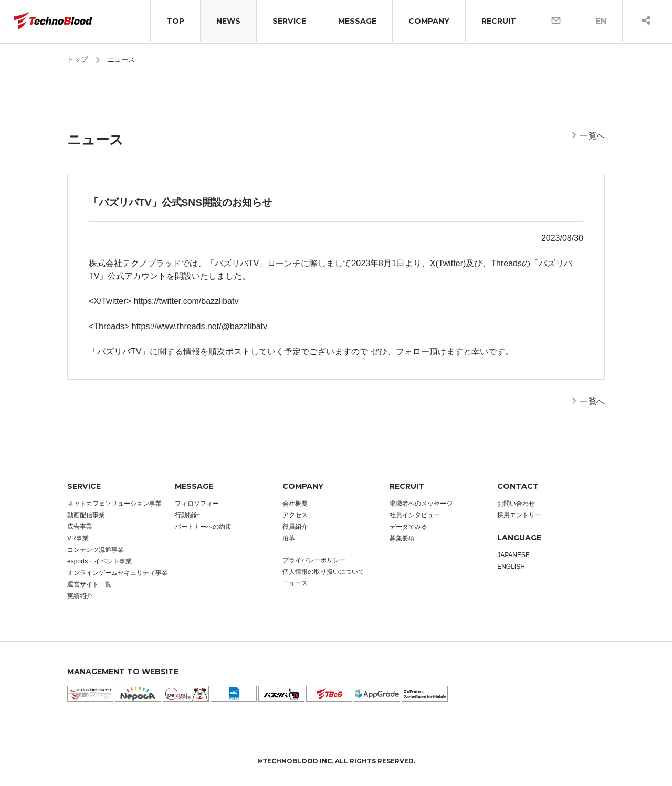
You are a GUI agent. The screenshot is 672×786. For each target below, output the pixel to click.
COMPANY (429, 21)
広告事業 (80, 527)
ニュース (121, 60)
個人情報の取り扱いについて (323, 572)
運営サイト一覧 (89, 584)
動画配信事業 (86, 515)
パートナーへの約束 (203, 527)
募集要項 (402, 538)
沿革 (289, 538)
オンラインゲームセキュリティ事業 (118, 573)
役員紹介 (295, 527)
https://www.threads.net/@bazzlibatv (199, 326)
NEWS (228, 21)
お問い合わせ (516, 504)
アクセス (295, 515)
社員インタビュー (415, 515)
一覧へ (592, 136)
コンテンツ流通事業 (96, 550)
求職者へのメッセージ (421, 504)
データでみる (408, 527)
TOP (175, 21)
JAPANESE (513, 555)
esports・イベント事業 (99, 561)
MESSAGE (357, 21)
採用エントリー (519, 515)
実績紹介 (80, 596)
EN (601, 21)
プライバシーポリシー (314, 560)
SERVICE (289, 21)
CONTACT (518, 486)
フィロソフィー (197, 504)
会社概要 (295, 504)
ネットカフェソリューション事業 (114, 504)
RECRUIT (499, 21)
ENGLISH (511, 567)
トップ (77, 60)
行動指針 (187, 515)
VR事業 (78, 538)
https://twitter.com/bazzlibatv (186, 301)
